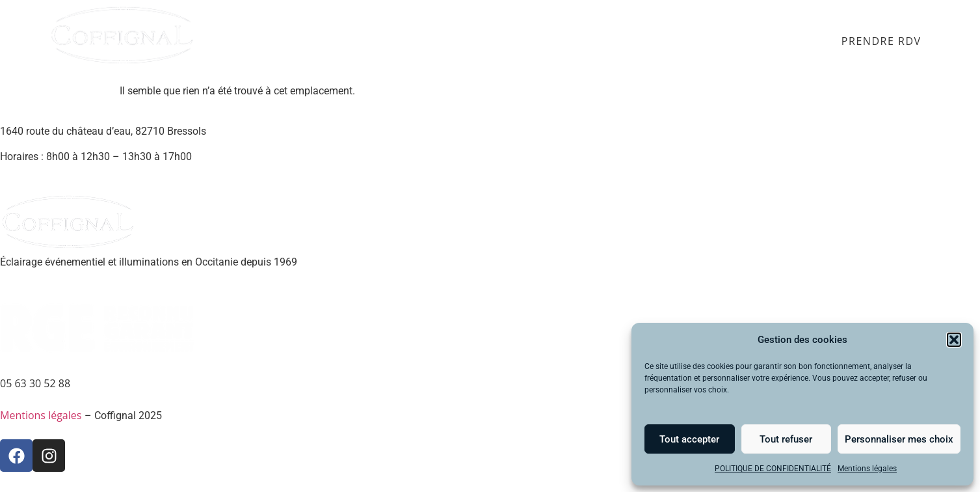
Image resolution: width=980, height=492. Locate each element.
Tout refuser (786, 439)
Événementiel (330, 42)
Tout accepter (689, 439)
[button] (954, 340)
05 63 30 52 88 (35, 383)
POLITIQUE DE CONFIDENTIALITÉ (773, 469)
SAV (742, 42)
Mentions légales (867, 469)
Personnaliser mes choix (899, 439)
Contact (791, 42)
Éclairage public (435, 42)
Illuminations (540, 42)
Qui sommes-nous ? (656, 42)
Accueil (251, 42)
